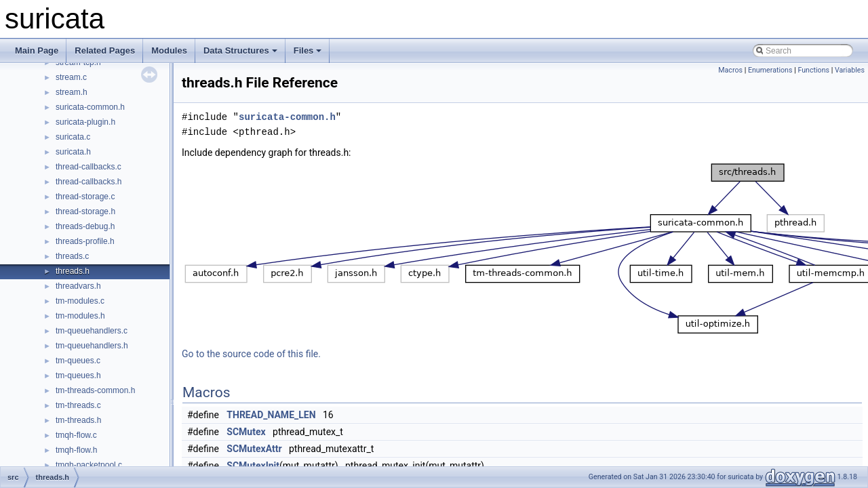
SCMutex (246, 432)
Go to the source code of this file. (251, 354)
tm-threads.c (78, 405)
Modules (169, 50)
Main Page (37, 50)
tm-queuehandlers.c (92, 331)
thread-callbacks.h (88, 182)
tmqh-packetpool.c (89, 465)
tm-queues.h (78, 375)
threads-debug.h (85, 226)
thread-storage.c (85, 197)
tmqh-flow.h (76, 450)
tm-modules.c (80, 301)
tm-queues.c (78, 361)
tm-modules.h (80, 316)
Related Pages (105, 50)
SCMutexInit (253, 466)
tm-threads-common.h (95, 390)
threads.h (73, 271)
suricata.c (73, 137)
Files (308, 50)
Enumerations (770, 70)
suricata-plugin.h (85, 122)
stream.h (72, 92)
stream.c (71, 77)
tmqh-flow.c (76, 435)
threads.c (72, 256)
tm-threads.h (78, 420)
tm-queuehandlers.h (92, 346)
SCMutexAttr (254, 449)
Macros (730, 70)
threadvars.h (78, 286)
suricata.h (73, 152)
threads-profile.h (85, 241)
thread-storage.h (85, 211)
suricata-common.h (90, 107)
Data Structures (240, 50)
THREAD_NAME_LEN (271, 415)
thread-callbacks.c (88, 167)
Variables (850, 70)
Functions (813, 70)
